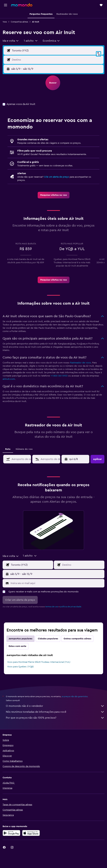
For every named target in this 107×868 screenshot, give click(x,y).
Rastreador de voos (80, 363)
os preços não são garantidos (75, 696)
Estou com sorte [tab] (17, 646)
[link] (54, 195)
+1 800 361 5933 (59, 376)
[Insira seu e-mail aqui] (57, 583)
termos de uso (52, 607)
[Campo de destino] (57, 60)
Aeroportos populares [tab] (20, 639)
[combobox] (11, 41)
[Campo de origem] (57, 51)
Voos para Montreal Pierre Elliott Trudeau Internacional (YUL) (39, 662)
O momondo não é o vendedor (55, 706)
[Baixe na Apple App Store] (31, 833)
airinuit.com (9, 379)
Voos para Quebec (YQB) (20, 667)
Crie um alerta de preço (57, 177)
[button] (6, 5)
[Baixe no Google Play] (11, 833)
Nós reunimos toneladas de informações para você (55, 712)
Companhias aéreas (19, 22)
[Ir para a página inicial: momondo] (22, 5)
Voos (5, 22)
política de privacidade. (71, 607)
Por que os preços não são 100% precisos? (55, 718)
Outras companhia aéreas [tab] (77, 639)
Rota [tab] (8, 449)
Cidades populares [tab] (48, 639)
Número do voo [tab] (24, 449)
